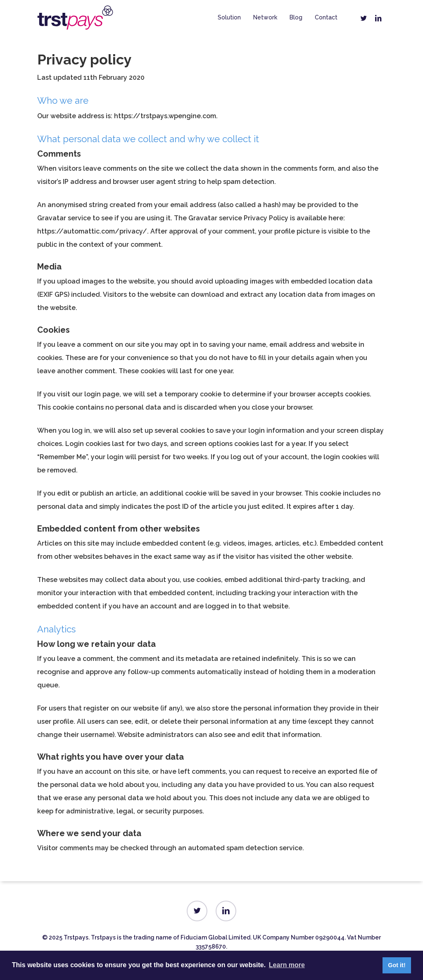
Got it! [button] (397, 965)
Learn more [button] (287, 965)
